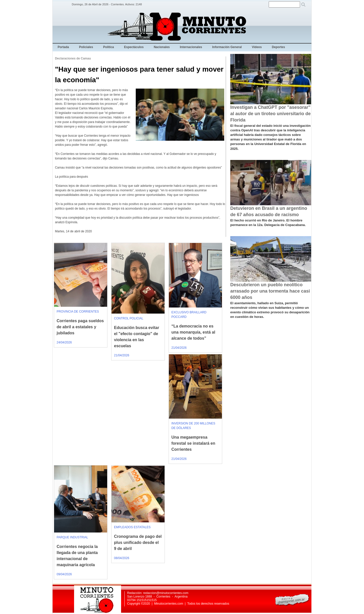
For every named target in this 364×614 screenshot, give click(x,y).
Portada (63, 47)
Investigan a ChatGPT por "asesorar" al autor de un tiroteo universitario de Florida (270, 114)
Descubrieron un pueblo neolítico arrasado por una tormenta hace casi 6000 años (270, 291)
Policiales (86, 47)
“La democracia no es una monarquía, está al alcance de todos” (193, 332)
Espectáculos (134, 47)
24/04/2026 (64, 342)
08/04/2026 (122, 558)
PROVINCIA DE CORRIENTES (78, 312)
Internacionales (191, 47)
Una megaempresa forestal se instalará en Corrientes (193, 443)
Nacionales (162, 47)
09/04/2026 (64, 574)
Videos (257, 47)
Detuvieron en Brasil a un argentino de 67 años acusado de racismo (269, 211)
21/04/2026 (122, 355)
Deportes (278, 47)
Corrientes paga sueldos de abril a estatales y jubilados (80, 327)
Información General (227, 47)
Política (109, 47)
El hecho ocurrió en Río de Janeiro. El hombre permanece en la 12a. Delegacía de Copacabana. (268, 223)
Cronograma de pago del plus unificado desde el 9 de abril (138, 543)
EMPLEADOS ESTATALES (132, 527)
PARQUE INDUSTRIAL (72, 537)
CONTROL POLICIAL (129, 318)
